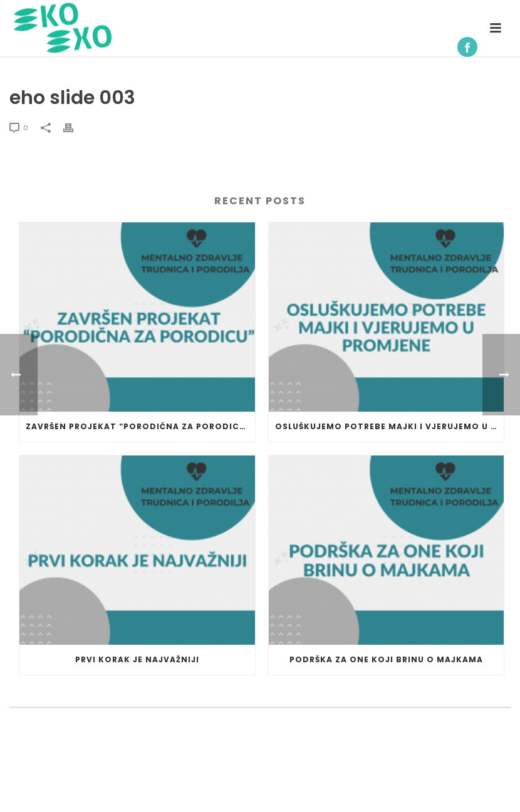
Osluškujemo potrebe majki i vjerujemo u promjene (390, 426)
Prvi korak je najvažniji (137, 659)
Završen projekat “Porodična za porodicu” (138, 426)
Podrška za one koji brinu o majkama (386, 659)
